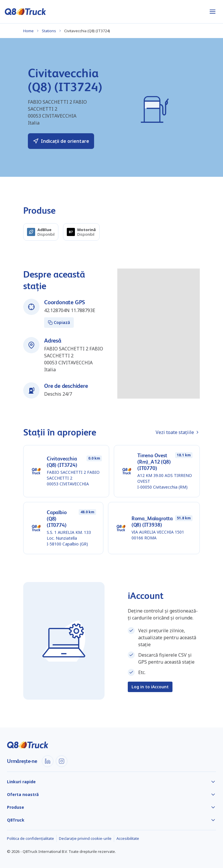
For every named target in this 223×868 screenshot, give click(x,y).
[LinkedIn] (48, 761)
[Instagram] (62, 761)
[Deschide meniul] (213, 12)
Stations (49, 31)
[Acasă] (25, 12)
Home (28, 31)
